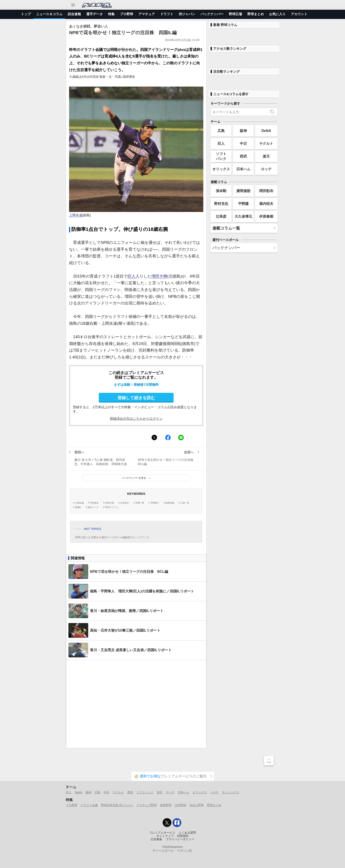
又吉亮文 (125, 503)
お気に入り (277, 14)
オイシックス (231, 792)
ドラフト (167, 14)
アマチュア (147, 14)
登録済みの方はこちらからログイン (136, 418)
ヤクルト (266, 143)
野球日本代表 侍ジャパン (117, 805)
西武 (243, 156)
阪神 (243, 131)
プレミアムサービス (162, 833)
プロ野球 (127, 14)
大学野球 (180, 805)
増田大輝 (159, 276)
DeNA (266, 131)
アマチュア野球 (147, 805)
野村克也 (221, 204)
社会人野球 (197, 805)
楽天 (266, 156)
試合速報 (74, 14)
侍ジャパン (187, 14)
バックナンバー (212, 14)
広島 (221, 131)
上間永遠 (76, 215)
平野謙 (243, 204)
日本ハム (243, 169)
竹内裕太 (94, 503)
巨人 (132, 276)
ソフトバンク (221, 156)
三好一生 (185, 503)
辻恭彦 (221, 216)
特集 (111, 14)
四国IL (78, 507)
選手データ (95, 14)
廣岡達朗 (243, 191)
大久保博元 (243, 216)
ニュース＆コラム (49, 14)
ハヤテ (214, 792)
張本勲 (221, 191)
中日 (243, 143)
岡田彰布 (266, 191)
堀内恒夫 (266, 204)
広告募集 (156, 839)
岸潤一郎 (140, 503)
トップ (26, 14)
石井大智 (110, 503)
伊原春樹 (266, 216)
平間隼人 (155, 503)
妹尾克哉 (170, 503)
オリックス (221, 169)
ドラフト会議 (89, 805)
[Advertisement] (136, 702)
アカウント (299, 14)
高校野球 (166, 805)
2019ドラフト (112, 507)
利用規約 (183, 836)
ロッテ (266, 169)
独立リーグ (93, 507)
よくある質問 (187, 833)
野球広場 (235, 14)
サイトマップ (165, 836)
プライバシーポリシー (180, 839)
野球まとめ (256, 14)
